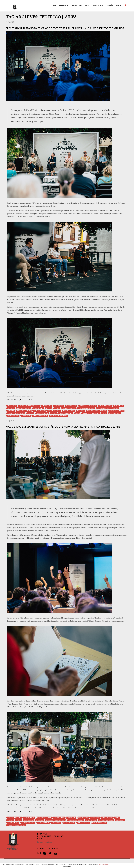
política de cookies (103, 864)
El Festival (63, 5)
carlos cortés (59, 406)
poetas (104, 413)
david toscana (119, 406)
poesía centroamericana (91, 413)
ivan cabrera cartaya (24, 411)
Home (54, 5)
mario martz (120, 820)
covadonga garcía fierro (88, 406)
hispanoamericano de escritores (108, 408)
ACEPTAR (67, 867)
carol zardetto (29, 818)
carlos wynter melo (14, 818)
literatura (81, 411)
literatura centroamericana (97, 411)
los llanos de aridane (117, 411)
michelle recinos (13, 823)
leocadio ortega (69, 411)
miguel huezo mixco (28, 823)
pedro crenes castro (66, 413)
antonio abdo (46, 406)
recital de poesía (115, 413)
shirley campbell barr (40, 416)
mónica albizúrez (42, 413)
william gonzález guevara (59, 416)
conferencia (71, 818)
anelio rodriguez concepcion (29, 406)
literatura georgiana (76, 820)
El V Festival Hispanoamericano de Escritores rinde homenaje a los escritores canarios (65, 28)
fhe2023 (57, 408)
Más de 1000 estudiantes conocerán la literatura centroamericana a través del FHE (63, 427)
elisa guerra (95, 818)
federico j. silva (38, 408)
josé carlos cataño (54, 411)
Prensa (119, 5)
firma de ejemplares (69, 408)
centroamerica (71, 406)
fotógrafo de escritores (86, 408)
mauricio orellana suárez (16, 413)
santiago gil (26, 416)
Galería (110, 5)
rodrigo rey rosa (13, 416)
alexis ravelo (12, 406)
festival (49, 408)
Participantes (76, 5)
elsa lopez (11, 408)
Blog (87, 5)
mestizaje (31, 413)
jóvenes (19, 820)
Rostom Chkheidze (83, 823)
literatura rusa (91, 820)
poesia (78, 413)
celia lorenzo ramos (44, 818)
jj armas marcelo (39, 411)
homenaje (11, 411)
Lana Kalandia (29, 820)
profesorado (56, 823)
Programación (98, 5)
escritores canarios (24, 408)
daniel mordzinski (105, 406)
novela (53, 413)
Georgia (10, 820)
